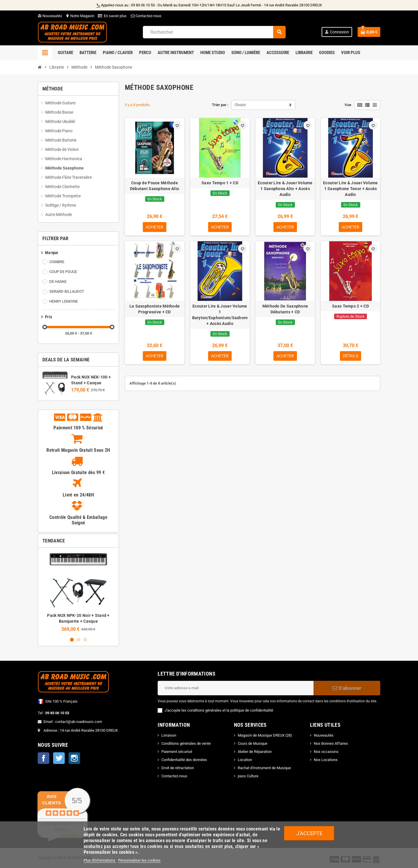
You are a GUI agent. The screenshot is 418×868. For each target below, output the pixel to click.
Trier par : (220, 105)
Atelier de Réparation (255, 752)
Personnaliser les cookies (139, 860)
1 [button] (72, 640)
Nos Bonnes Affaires (331, 743)
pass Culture (248, 776)
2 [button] (79, 640)
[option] (78, 592)
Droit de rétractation (178, 768)
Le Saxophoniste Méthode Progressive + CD (155, 309)
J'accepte (309, 833)
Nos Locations (326, 760)
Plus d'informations (100, 860)
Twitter (59, 758)
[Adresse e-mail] (236, 688)
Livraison (169, 735)
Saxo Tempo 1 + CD (220, 183)
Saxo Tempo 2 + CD (351, 306)
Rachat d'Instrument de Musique (264, 768)
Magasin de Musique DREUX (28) (265, 735)
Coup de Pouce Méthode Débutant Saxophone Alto (155, 186)
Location (245, 760)
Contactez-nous (146, 16)
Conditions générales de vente (186, 743)
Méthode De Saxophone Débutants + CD (285, 309)
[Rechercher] (214, 32)
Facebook (44, 758)
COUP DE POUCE (63, 272)
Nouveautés (50, 16)
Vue (348, 105)
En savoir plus (115, 16)
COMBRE (57, 262)
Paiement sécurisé (177, 752)
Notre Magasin (80, 16)
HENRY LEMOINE (64, 301)
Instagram (74, 758)
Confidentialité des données (184, 760)
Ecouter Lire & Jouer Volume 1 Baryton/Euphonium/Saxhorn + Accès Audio (220, 315)
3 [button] (85, 640)
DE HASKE (58, 282)
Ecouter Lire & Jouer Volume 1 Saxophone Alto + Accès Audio (285, 189)
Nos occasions (326, 752)
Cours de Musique (253, 743)
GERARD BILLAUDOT (67, 291)
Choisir (240, 105)
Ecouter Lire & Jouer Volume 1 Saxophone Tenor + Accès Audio (351, 189)
